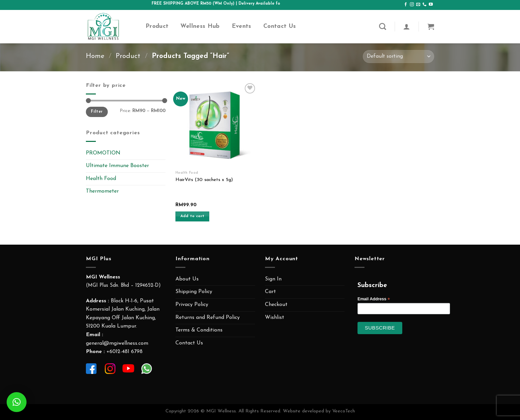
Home (95, 56)
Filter (97, 112)
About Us (187, 279)
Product (157, 26)
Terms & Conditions (199, 330)
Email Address (374, 299)
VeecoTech (344, 411)
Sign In (273, 279)
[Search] (383, 26)
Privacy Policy (192, 305)
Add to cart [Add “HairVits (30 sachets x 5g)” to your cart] (193, 216)
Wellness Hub (200, 26)
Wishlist (275, 318)
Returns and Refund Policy (208, 318)
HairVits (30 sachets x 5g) (204, 180)
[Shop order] (398, 57)
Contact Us (280, 26)
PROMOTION (103, 153)
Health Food (101, 179)
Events (242, 26)
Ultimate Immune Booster (117, 166)
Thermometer (102, 191)
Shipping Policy (194, 292)
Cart (270, 292)
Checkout (276, 305)
